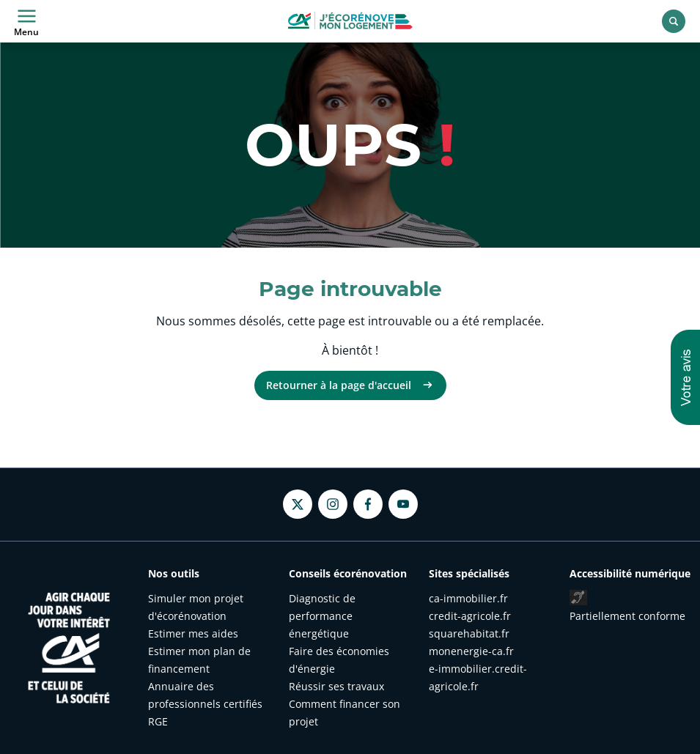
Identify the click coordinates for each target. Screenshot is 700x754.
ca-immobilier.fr (468, 598)
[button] (685, 377)
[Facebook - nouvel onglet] (368, 504)
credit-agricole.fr (470, 616)
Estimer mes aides (193, 633)
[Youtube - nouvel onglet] (403, 504)
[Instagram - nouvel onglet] (333, 504)
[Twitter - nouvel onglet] (298, 504)
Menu (26, 21)
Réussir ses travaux (336, 686)
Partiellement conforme (627, 616)
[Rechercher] (674, 21)
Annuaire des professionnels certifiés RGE (205, 704)
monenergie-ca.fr (471, 651)
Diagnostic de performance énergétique (322, 616)
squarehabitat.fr (469, 633)
